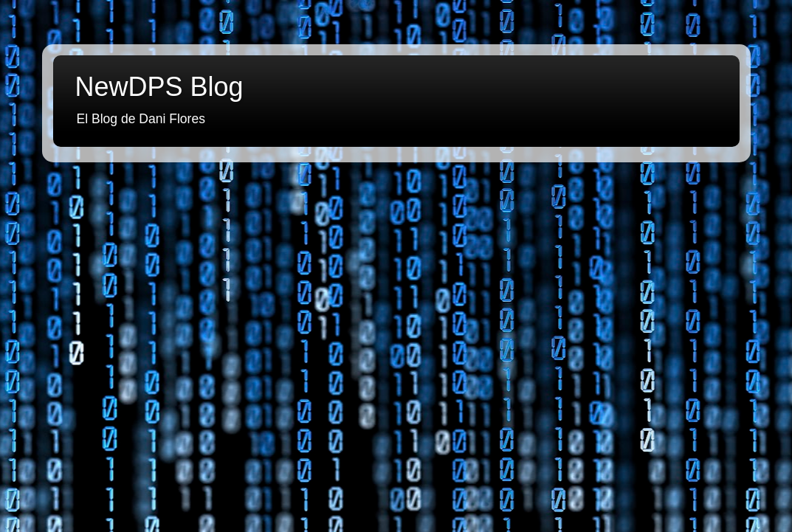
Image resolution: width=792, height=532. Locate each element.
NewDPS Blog (159, 87)
